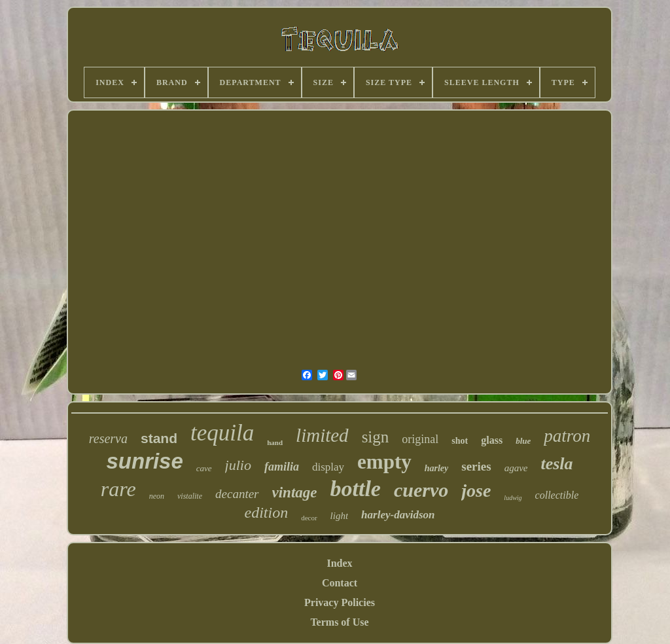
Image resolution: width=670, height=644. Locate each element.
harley (437, 468)
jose (476, 491)
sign (376, 437)
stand (159, 438)
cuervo (421, 490)
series (476, 466)
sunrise (144, 461)
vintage (295, 492)
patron (567, 436)
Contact (340, 583)
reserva (108, 438)
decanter (237, 494)
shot (460, 441)
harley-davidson (398, 515)
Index (339, 563)
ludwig (513, 498)
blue (523, 441)
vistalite (190, 496)
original (420, 439)
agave (516, 468)
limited (322, 435)
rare (118, 489)
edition (267, 512)
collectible (557, 495)
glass (492, 440)
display (328, 467)
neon (157, 496)
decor (309, 518)
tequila (222, 433)
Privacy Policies (340, 602)
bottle (356, 489)
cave (204, 468)
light (340, 516)
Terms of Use (339, 622)
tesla (556, 464)
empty (384, 462)
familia (282, 467)
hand (275, 442)
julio (238, 465)
